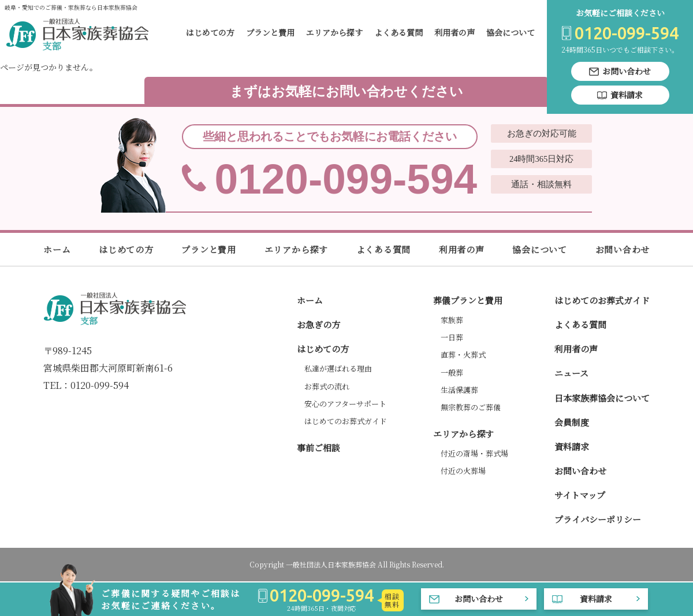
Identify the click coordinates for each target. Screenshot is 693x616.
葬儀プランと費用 (468, 300)
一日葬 (452, 337)
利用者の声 (454, 32)
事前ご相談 (318, 448)
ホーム (57, 249)
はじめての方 (210, 32)
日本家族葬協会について (602, 398)
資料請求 (572, 446)
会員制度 (572, 422)
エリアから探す (334, 32)
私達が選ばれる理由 (338, 368)
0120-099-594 (346, 164)
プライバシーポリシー (598, 519)
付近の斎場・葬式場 (474, 453)
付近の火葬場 (463, 471)
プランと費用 (270, 32)
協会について (511, 32)
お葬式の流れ (327, 386)
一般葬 (452, 372)
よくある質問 (398, 32)
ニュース (571, 373)
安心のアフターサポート (345, 404)
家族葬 (452, 320)
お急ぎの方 (318, 324)
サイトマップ (580, 495)
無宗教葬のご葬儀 (471, 407)
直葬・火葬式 (463, 355)
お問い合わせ (623, 249)
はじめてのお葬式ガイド (346, 421)
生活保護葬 (459, 390)
